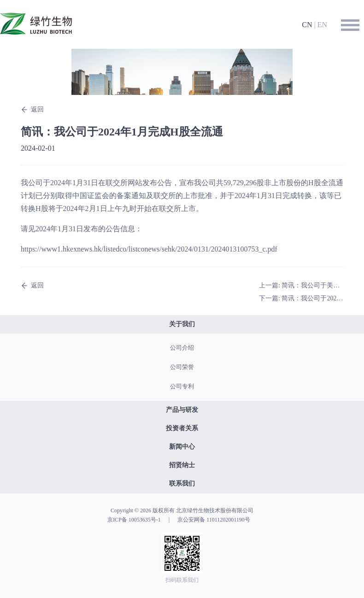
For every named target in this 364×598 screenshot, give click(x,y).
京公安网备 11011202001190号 (214, 520)
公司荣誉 (182, 367)
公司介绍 (182, 348)
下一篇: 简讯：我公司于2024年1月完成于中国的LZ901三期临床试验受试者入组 (301, 298)
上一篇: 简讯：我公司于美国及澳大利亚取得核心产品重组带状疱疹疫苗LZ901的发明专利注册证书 (301, 285)
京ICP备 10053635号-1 (134, 520)
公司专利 (182, 386)
